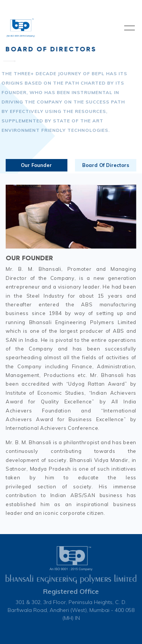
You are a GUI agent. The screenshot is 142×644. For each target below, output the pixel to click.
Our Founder (36, 165)
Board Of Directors (106, 165)
